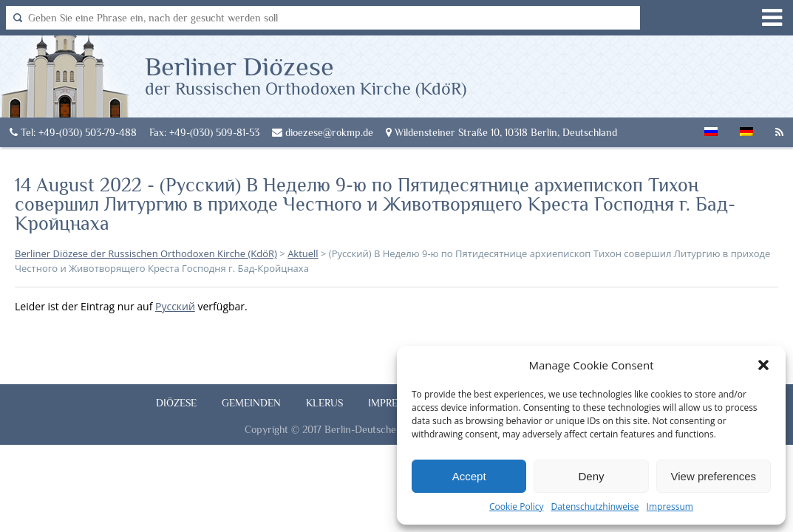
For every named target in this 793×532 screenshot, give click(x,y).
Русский (175, 306)
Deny (591, 476)
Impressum (670, 507)
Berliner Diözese (306, 75)
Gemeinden (251, 403)
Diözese (176, 403)
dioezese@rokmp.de (323, 132)
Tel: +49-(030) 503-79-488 (73, 132)
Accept (469, 476)
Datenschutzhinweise (595, 507)
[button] (763, 365)
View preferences (714, 476)
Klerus (324, 403)
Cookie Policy (516, 507)
